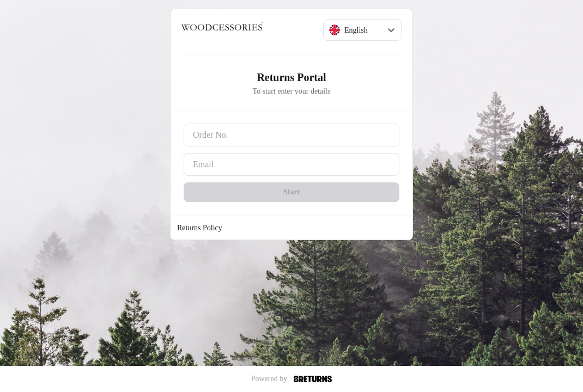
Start (291, 192)
